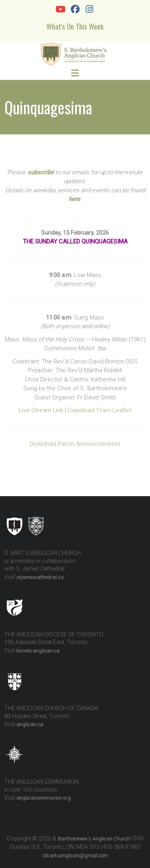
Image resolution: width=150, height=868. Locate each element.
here (74, 199)
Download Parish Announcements (75, 444)
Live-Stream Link (41, 410)
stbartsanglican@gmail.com (75, 855)
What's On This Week (75, 26)
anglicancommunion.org (44, 798)
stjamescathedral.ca (40, 577)
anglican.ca (30, 724)
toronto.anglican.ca (38, 651)
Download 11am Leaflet (99, 410)
